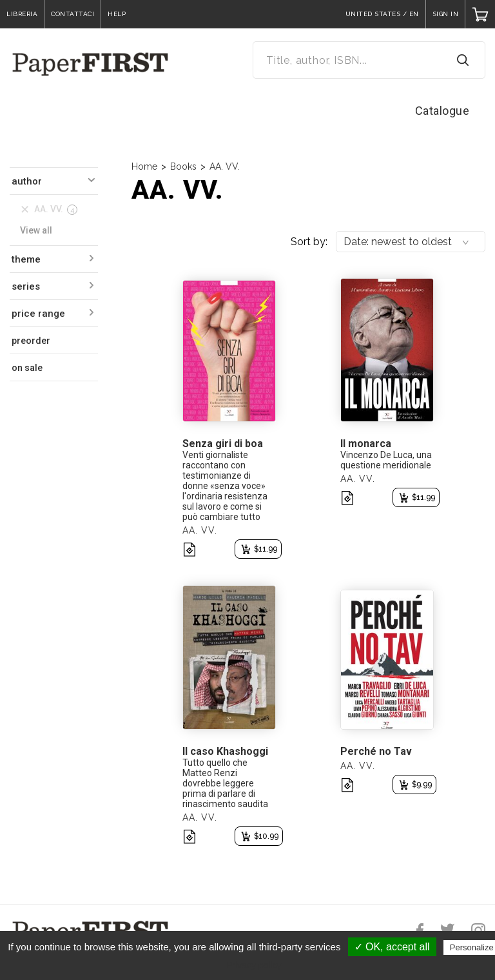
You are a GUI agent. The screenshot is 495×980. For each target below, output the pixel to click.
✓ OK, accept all (392, 947)
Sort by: (309, 242)
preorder (31, 341)
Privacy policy (254, 965)
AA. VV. (225, 166)
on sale (27, 368)
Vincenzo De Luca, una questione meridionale (386, 460)
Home (144, 166)
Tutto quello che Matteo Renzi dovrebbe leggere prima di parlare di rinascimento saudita (225, 783)
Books (183, 166)
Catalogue (442, 111)
